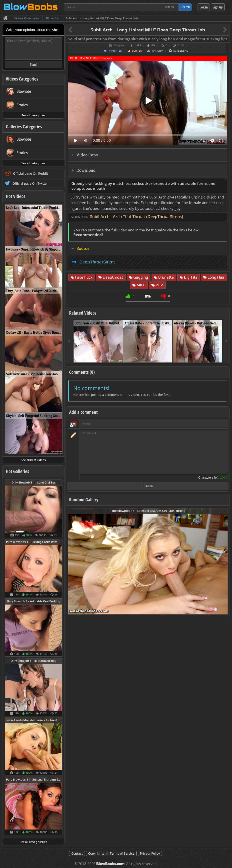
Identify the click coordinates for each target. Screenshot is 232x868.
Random (158, 51)
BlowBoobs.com (110, 864)
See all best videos (33, 460)
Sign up (218, 7)
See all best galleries (33, 842)
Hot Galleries (17, 471)
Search (185, 7)
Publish (148, 486)
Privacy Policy (150, 853)
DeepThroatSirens (97, 262)
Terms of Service (122, 853)
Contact (77, 853)
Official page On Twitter (30, 183)
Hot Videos (16, 196)
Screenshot (182, 51)
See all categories (33, 115)
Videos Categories (22, 79)
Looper (137, 51)
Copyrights (96, 853)
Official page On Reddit (31, 173)
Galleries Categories (24, 127)
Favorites (115, 51)
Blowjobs (119, 45)
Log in (204, 7)
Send (33, 65)
